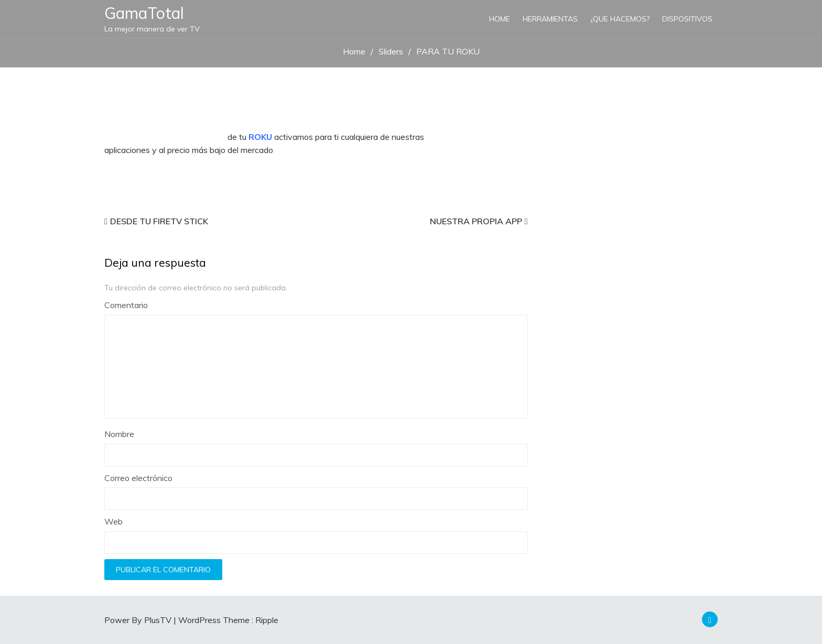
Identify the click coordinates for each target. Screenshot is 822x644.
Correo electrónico (138, 478)
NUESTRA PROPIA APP (476, 221)
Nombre (119, 434)
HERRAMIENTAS (550, 19)
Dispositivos (687, 19)
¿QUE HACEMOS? (620, 19)
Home (500, 19)
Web (113, 521)
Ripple (267, 620)
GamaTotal (144, 13)
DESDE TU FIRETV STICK (159, 221)
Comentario (126, 305)
